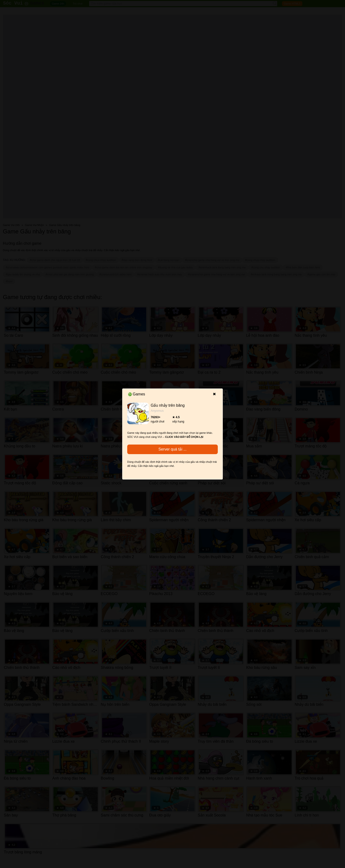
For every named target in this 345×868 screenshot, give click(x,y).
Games (137, 394)
